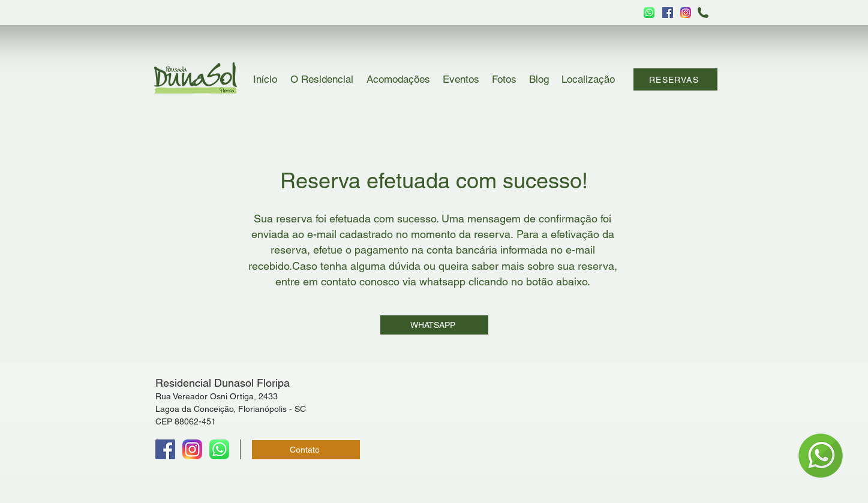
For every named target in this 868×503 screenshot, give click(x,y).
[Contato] (306, 450)
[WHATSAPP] (434, 325)
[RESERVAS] (675, 79)
